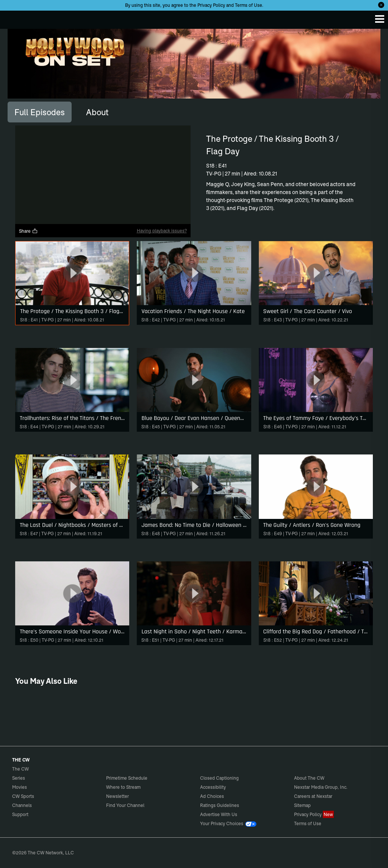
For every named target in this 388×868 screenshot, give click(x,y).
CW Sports (23, 796)
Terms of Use (249, 5)
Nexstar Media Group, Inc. (321, 787)
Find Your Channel (125, 805)
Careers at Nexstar (313, 796)
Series (19, 778)
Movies (20, 787)
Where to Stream (123, 787)
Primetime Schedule (127, 778)
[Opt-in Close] (381, 5)
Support (20, 814)
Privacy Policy (211, 5)
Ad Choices (212, 796)
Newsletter (117, 796)
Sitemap (302, 805)
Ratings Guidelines (220, 805)
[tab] (40, 112)
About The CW (309, 778)
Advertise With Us (219, 814)
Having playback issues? (162, 231)
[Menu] (380, 19)
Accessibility (213, 787)
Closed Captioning (219, 778)
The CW (13, 18)
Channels (22, 805)
